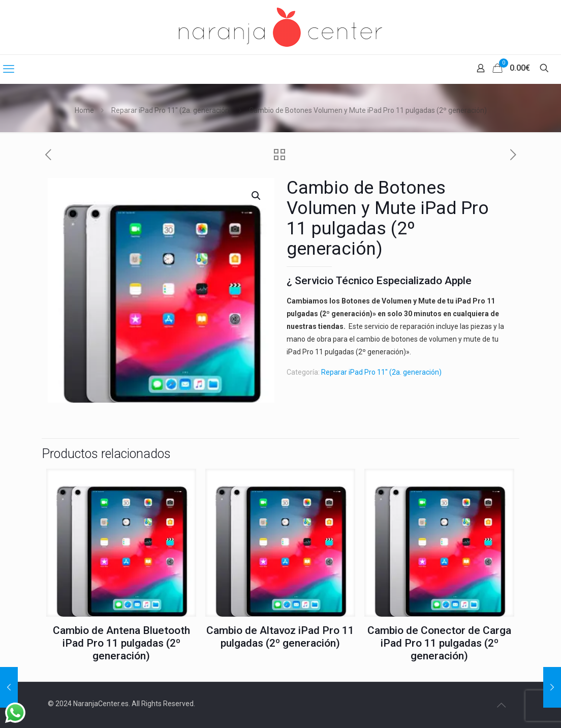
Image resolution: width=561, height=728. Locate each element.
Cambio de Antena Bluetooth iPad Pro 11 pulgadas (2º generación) (121, 643)
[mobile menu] (9, 69)
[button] (257, 196)
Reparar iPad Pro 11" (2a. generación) (172, 110)
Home (84, 110)
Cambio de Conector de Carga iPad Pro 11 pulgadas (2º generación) (439, 643)
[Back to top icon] (501, 705)
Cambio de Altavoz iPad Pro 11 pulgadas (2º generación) (280, 637)
